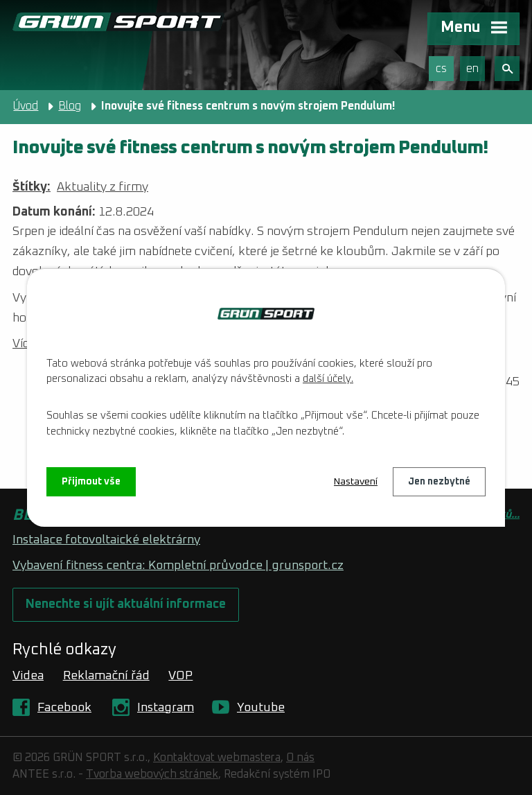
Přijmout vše (91, 482)
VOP (180, 676)
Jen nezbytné (439, 482)
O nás (300, 758)
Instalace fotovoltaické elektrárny (106, 540)
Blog (70, 106)
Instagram (166, 708)
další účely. (328, 379)
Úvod (26, 106)
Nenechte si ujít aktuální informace (126, 604)
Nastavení (356, 482)
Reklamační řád (106, 676)
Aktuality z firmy (103, 187)
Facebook (64, 708)
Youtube (261, 708)
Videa (28, 676)
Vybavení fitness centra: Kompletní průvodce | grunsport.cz (178, 566)
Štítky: (32, 187)
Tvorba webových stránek (152, 774)
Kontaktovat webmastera (217, 758)
